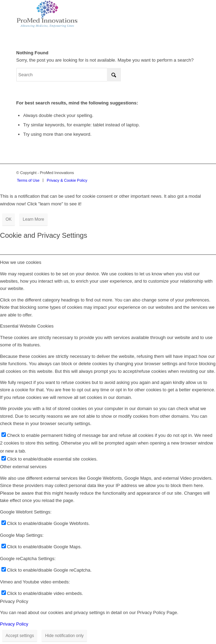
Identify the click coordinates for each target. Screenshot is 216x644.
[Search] (69, 75)
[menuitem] (28, 180)
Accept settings (20, 636)
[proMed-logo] (90, 14)
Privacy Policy (14, 624)
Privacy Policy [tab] (14, 601)
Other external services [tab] (23, 467)
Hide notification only (64, 636)
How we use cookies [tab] (21, 262)
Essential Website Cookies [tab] (27, 326)
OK (9, 219)
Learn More (33, 219)
